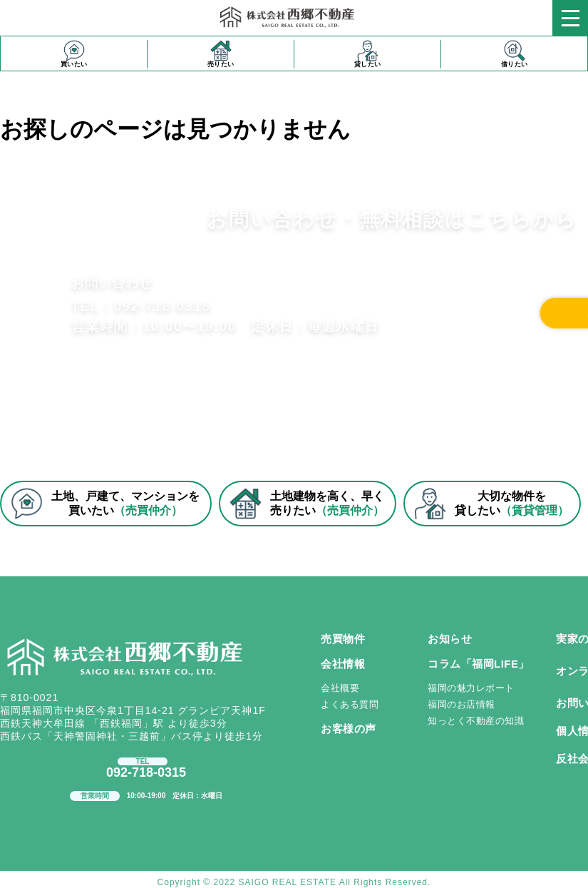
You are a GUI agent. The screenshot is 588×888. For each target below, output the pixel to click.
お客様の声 (349, 729)
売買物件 (343, 639)
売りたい (221, 54)
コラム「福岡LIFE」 (479, 664)
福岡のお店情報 (461, 704)
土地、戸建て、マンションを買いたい (105, 504)
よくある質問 (350, 704)
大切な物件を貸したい (491, 504)
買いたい (74, 54)
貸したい (368, 54)
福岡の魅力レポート (471, 688)
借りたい (515, 54)
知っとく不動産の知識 (476, 721)
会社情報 (343, 664)
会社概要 (340, 688)
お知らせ (450, 639)
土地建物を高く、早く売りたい (307, 504)
